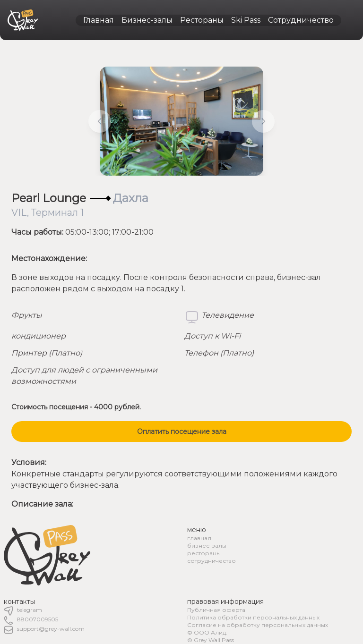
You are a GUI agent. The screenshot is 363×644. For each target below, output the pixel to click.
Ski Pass (246, 20)
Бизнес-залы (147, 20)
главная (199, 538)
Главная (99, 20)
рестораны (204, 553)
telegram (30, 610)
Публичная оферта (216, 610)
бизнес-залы (207, 546)
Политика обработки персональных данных (253, 617)
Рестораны (202, 20)
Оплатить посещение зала (182, 432)
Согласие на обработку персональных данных (258, 625)
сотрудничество (212, 561)
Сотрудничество (301, 20)
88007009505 (38, 619)
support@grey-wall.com (51, 629)
